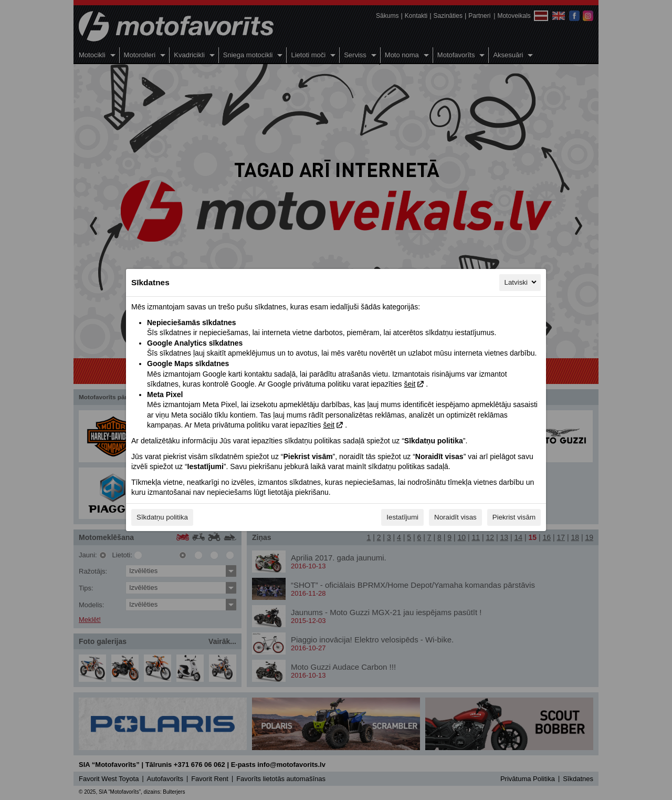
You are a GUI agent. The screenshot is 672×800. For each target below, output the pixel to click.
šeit (409, 384)
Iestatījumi (402, 517)
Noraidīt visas (455, 517)
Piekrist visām (514, 517)
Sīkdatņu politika (162, 517)
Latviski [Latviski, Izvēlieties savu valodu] (521, 282)
